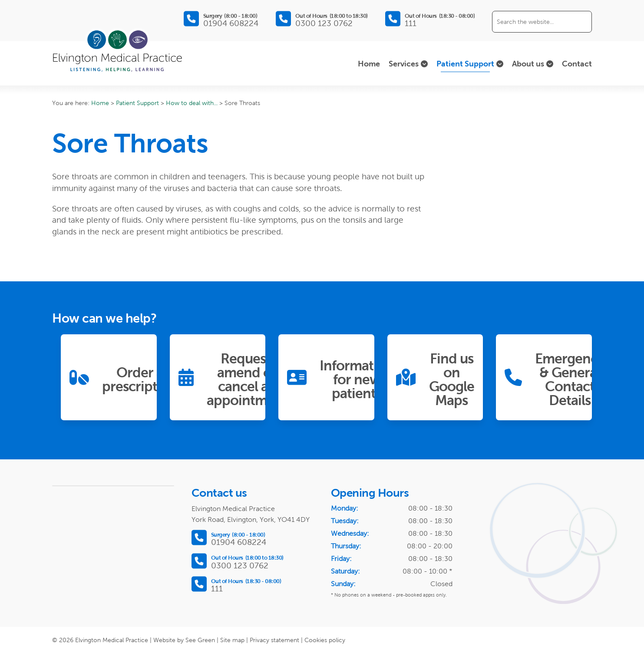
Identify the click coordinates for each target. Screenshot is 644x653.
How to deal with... (192, 103)
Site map (232, 640)
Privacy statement (274, 640)
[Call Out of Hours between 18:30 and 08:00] (430, 19)
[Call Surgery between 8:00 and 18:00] (221, 19)
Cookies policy (325, 640)
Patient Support (137, 103)
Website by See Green (184, 640)
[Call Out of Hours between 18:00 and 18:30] (322, 19)
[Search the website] (542, 22)
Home (100, 103)
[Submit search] (581, 22)
